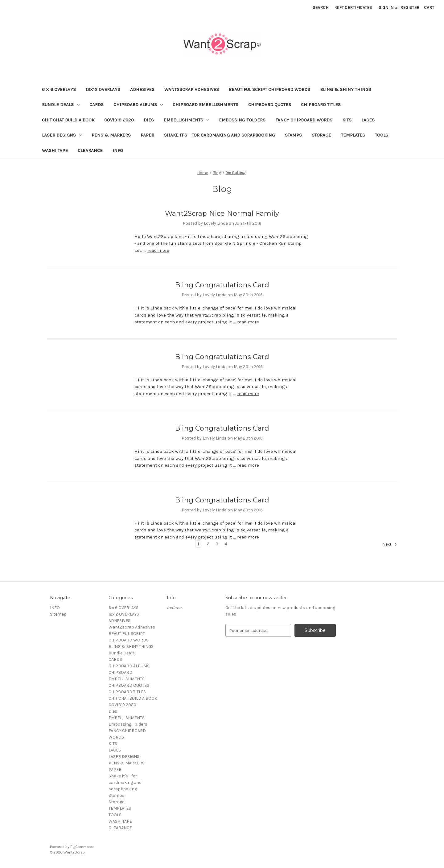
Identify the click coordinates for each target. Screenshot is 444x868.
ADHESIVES (142, 89)
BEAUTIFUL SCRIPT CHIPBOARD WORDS (269, 89)
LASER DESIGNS (62, 135)
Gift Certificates (354, 8)
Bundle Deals (61, 104)
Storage (321, 135)
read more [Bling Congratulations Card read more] (248, 322)
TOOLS (382, 135)
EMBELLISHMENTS (186, 120)
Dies (149, 120)
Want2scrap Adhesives (192, 89)
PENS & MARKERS (111, 135)
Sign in (386, 8)
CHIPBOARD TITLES (321, 104)
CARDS (97, 104)
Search (321, 8)
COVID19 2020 (119, 120)
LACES (368, 120)
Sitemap (58, 614)
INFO (118, 150)
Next (390, 544)
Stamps (293, 135)
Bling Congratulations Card (222, 285)
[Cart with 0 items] (429, 8)
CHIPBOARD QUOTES (270, 104)
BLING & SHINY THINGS (346, 89)
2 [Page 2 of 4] (208, 544)
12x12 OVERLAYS (103, 89)
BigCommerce (82, 847)
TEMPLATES (353, 135)
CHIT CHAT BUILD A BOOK (68, 120)
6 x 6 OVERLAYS (59, 89)
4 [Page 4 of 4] (226, 544)
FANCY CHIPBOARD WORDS (304, 120)
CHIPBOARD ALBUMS (138, 104)
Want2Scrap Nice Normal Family (222, 213)
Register (410, 8)
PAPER (147, 135)
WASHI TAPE (55, 150)
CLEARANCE (90, 150)
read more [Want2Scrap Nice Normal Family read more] (158, 250)
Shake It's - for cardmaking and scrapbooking (220, 135)
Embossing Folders (242, 120)
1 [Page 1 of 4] (198, 544)
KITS (347, 120)
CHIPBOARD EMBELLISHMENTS (206, 104)
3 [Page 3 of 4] (217, 544)
